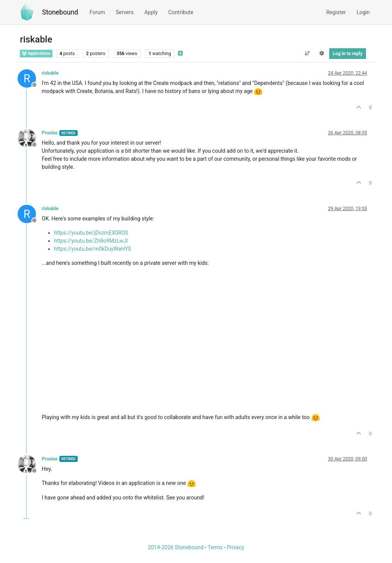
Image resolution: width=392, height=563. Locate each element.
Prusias (50, 133)
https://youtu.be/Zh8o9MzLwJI (91, 241)
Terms (215, 547)
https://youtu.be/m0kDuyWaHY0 (92, 249)
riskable (50, 73)
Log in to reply (348, 54)
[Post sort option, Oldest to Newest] (307, 54)
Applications (36, 53)
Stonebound (60, 12)
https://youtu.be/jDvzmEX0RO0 (91, 233)
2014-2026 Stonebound (176, 547)
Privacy (235, 547)
